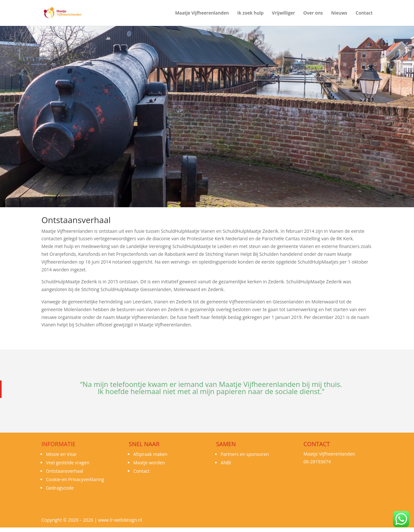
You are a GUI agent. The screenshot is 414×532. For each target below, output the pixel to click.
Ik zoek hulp (251, 13)
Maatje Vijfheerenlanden (202, 13)
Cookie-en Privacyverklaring (75, 479)
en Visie (68, 454)
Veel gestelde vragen (68, 463)
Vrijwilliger (283, 13)
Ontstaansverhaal (65, 471)
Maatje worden (149, 463)
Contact (364, 13)
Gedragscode (60, 488)
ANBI (226, 463)
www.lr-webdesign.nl (120, 520)
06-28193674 (317, 462)
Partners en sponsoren (245, 454)
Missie (53, 454)
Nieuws (339, 13)
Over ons (313, 13)
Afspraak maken (150, 454)
